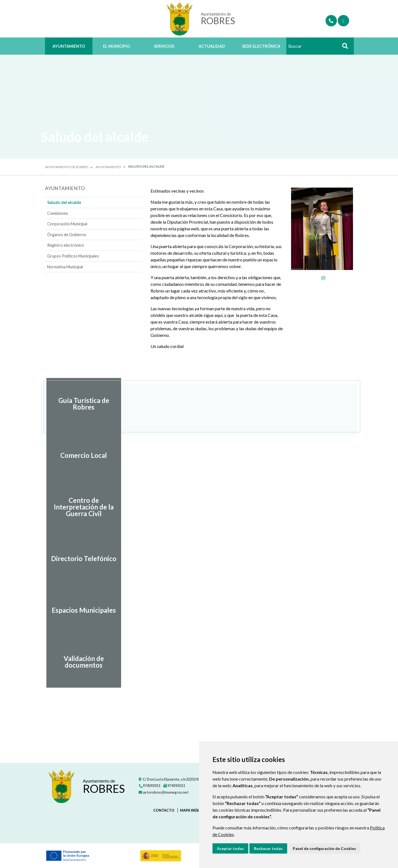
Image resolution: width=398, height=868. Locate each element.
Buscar (343, 48)
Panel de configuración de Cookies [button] (324, 848)
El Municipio (117, 46)
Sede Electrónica (261, 46)
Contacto (164, 810)
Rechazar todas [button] (268, 848)
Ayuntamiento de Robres (67, 167)
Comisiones (58, 213)
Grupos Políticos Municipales (73, 256)
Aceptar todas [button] (230, 848)
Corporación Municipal (67, 224)
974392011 (149, 786)
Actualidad (212, 46)
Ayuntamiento (69, 46)
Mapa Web (189, 810)
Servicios (164, 46)
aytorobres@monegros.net (164, 792)
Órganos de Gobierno (67, 235)
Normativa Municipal (65, 267)
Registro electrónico (66, 245)
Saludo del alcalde (64, 202)
